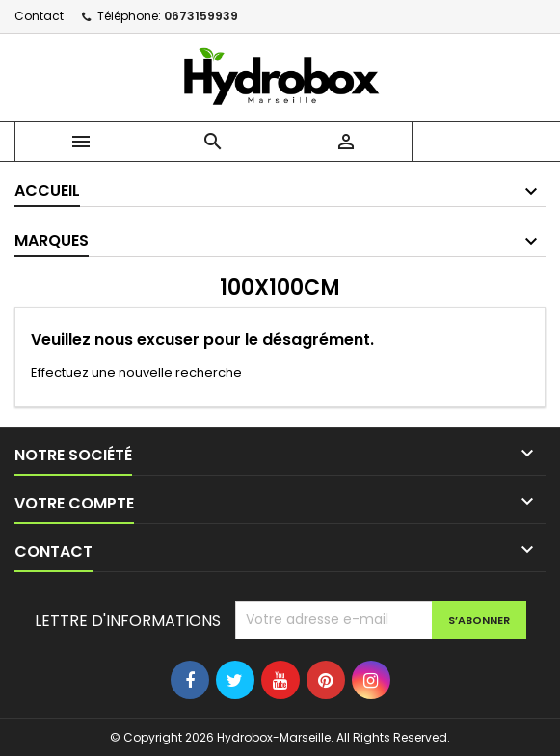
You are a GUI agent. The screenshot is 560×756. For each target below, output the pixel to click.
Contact (39, 16)
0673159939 (201, 16)
